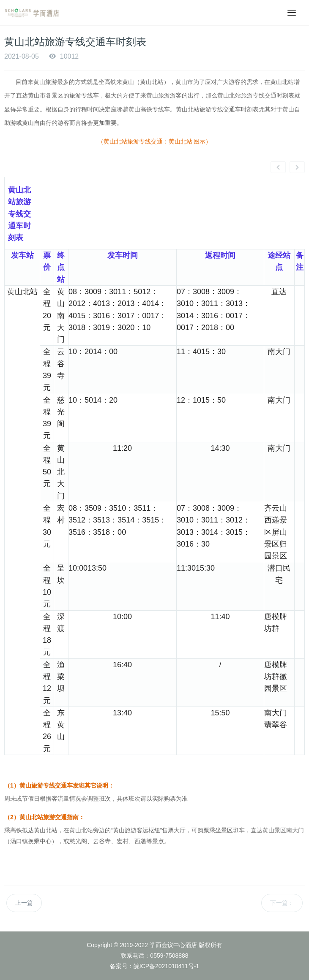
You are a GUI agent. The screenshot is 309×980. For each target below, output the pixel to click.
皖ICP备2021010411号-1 (167, 966)
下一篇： (282, 903)
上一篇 (24, 903)
